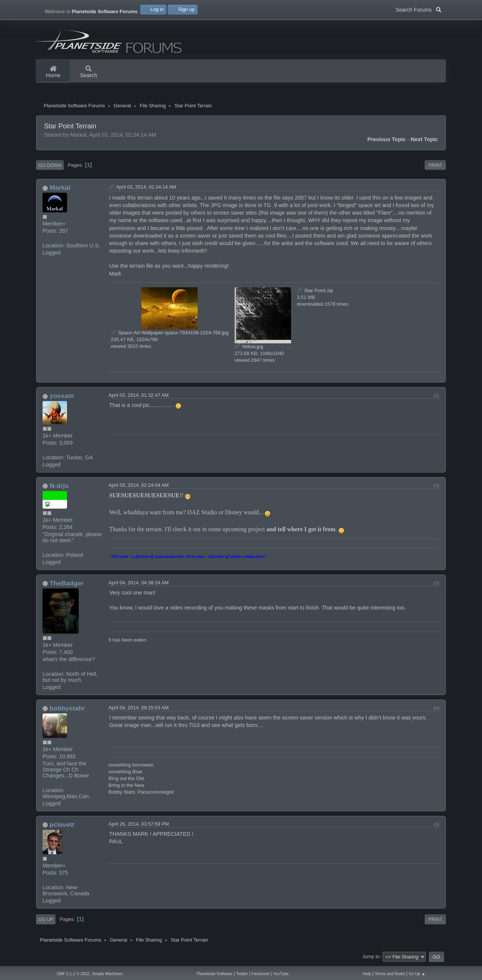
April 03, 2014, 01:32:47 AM (139, 397)
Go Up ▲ (417, 974)
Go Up (46, 921)
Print (435, 167)
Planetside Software (214, 974)
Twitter (242, 974)
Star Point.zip (315, 292)
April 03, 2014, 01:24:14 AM (146, 189)
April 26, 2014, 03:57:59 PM (139, 826)
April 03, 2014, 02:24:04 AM (139, 487)
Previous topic (387, 141)
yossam (62, 398)
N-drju (59, 488)
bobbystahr (67, 710)
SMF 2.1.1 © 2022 (73, 974)
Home (53, 72)
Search (88, 72)
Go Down (50, 167)
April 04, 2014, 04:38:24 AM (139, 584)
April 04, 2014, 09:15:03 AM (139, 709)
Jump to (371, 958)
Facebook (260, 974)
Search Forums (419, 9)
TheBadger (67, 585)
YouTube (281, 974)
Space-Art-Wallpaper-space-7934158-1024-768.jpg (170, 335)
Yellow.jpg (249, 348)
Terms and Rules (390, 974)
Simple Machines (107, 974)
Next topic (425, 141)
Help (367, 974)
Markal (60, 189)
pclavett (62, 826)
